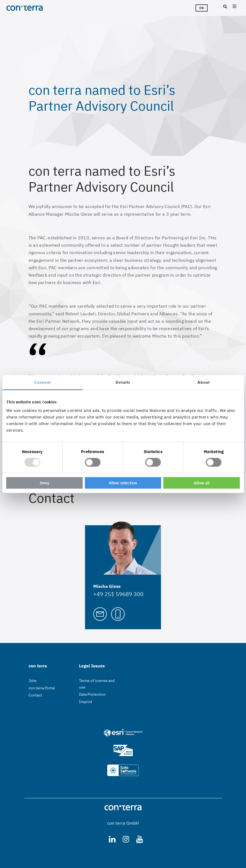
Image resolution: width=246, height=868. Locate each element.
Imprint (86, 702)
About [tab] (204, 382)
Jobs (33, 681)
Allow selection (123, 483)
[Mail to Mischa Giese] (100, 613)
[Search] (224, 7)
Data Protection (92, 694)
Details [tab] (123, 382)
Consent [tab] (43, 382)
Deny (45, 483)
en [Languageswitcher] (202, 8)
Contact (35, 695)
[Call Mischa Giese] (118, 613)
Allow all (202, 483)
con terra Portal (42, 688)
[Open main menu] (234, 7)
